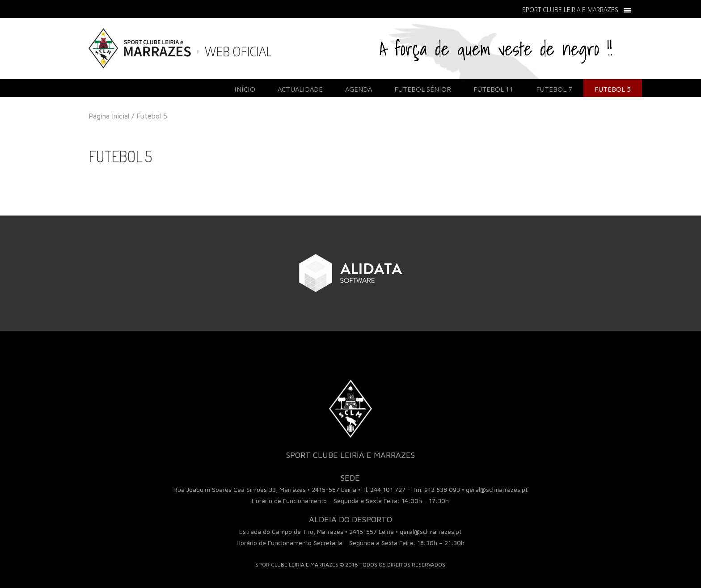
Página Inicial (109, 116)
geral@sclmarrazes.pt (497, 489)
